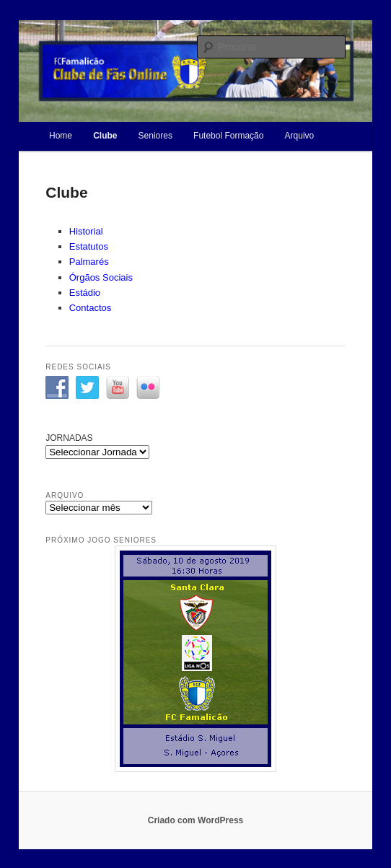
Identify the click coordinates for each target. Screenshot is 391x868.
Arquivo (300, 136)
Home (61, 136)
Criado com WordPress (195, 820)
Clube (105, 136)
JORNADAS (69, 438)
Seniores (155, 136)
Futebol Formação (228, 136)
